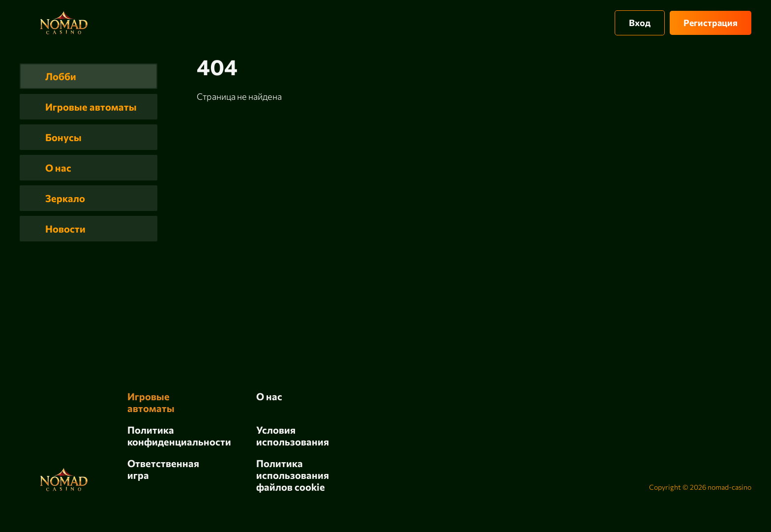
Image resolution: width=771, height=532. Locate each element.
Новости (65, 229)
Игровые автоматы (91, 107)
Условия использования (293, 436)
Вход (640, 23)
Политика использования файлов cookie (293, 475)
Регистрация (711, 23)
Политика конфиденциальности (179, 436)
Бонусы (63, 137)
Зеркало (65, 198)
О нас (58, 168)
